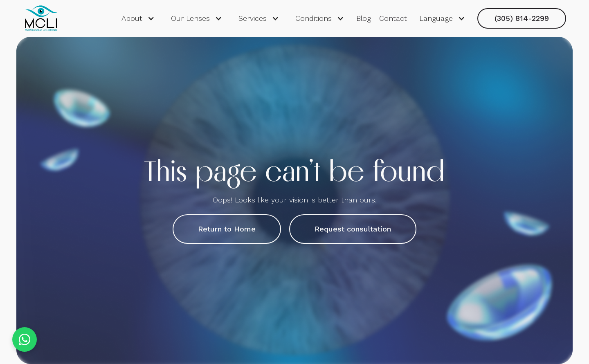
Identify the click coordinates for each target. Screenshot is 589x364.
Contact (393, 18)
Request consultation (353, 229)
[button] (138, 18)
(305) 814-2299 (522, 18)
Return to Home (227, 229)
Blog (364, 18)
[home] (41, 18)
